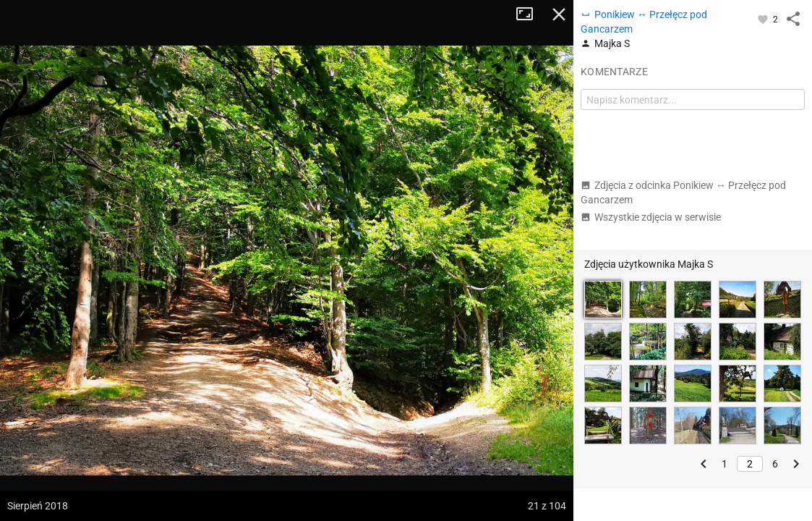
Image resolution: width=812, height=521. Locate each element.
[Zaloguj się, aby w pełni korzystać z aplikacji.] (764, 19)
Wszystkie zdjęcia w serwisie (651, 217)
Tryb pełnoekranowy (530, 14)
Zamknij (559, 14)
